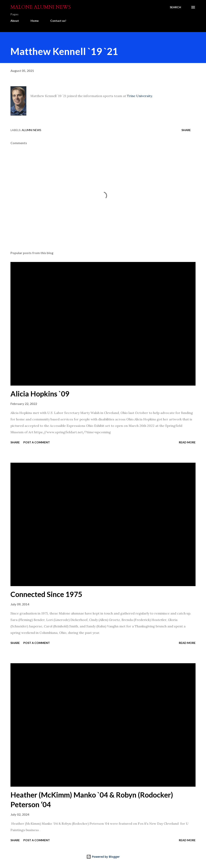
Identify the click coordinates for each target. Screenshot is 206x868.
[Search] (175, 7)
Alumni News (31, 130)
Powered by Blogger (103, 857)
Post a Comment (37, 442)
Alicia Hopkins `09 (40, 394)
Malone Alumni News (41, 7)
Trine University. (140, 96)
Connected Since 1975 (46, 594)
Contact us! (58, 21)
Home (35, 21)
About (15, 21)
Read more (187, 442)
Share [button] (186, 130)
